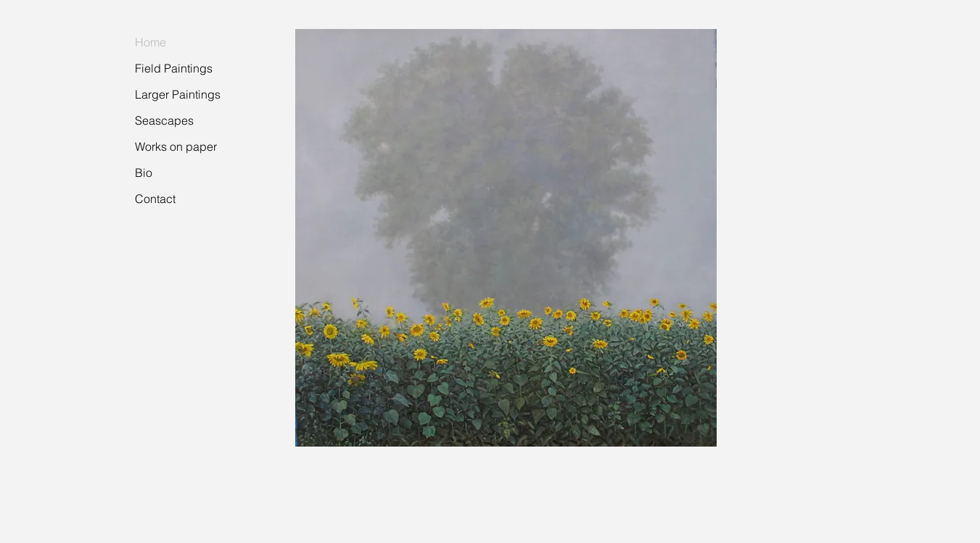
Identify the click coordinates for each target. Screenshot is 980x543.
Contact (155, 199)
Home (151, 42)
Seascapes (164, 120)
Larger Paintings (178, 94)
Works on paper (176, 146)
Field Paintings (174, 68)
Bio (144, 173)
